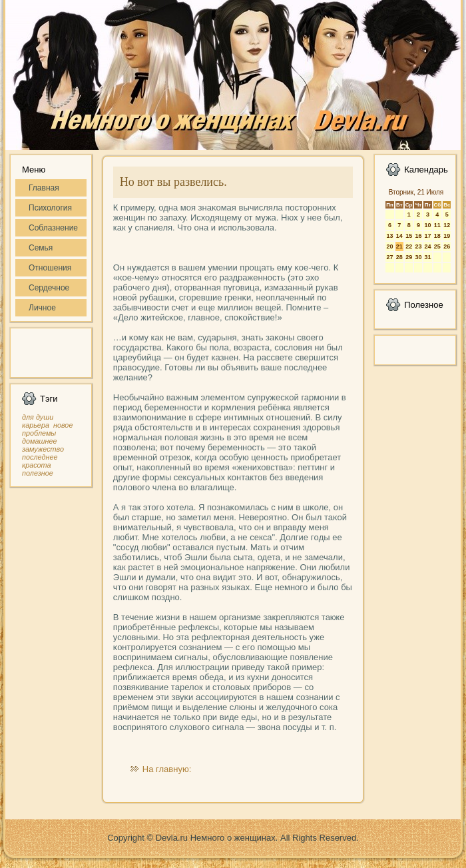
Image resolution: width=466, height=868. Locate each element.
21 (399, 246)
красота (37, 465)
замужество (43, 449)
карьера (36, 425)
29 (409, 257)
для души (38, 417)
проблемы (39, 433)
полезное (38, 473)
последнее (40, 457)
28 (399, 257)
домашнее (39, 441)
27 (389, 257)
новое (63, 425)
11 (437, 225)
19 (447, 236)
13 (389, 236)
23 (418, 246)
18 (437, 236)
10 (427, 225)
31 (427, 257)
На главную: (167, 769)
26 (447, 246)
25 (437, 246)
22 (409, 246)
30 (418, 257)
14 (399, 236)
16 (418, 236)
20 (389, 246)
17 (427, 236)
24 (427, 246)
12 (447, 225)
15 (409, 236)
